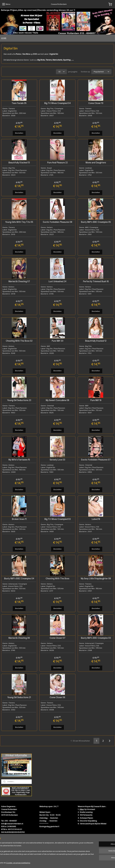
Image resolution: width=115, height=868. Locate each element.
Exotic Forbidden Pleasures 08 (57, 222)
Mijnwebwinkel (88, 863)
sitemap (50, 863)
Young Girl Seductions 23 (19, 400)
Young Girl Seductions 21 (19, 697)
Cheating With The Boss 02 (19, 341)
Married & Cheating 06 (19, 638)
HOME (4, 38)
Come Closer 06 (57, 697)
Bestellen (19, 133)
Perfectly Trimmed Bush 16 (96, 281)
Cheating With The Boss (57, 578)
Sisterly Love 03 (57, 460)
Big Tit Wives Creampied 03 (57, 519)
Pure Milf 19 (96, 400)
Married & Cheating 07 (19, 281)
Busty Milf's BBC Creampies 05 (96, 222)
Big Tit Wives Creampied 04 (57, 103)
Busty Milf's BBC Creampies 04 (19, 578)
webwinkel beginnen (65, 863)
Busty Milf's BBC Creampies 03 (96, 638)
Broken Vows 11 (19, 519)
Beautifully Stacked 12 (96, 341)
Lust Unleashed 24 (57, 281)
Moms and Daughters (96, 163)
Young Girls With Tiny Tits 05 (19, 222)
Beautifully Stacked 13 (19, 163)
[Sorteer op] (101, 72)
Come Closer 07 (57, 638)
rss (55, 863)
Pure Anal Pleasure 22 (57, 163)
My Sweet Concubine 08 (57, 400)
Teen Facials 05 (19, 103)
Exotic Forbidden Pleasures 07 (96, 460)
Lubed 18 (96, 519)
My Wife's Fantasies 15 (19, 460)
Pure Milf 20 (57, 341)
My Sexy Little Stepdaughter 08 (96, 578)
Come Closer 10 (96, 103)
